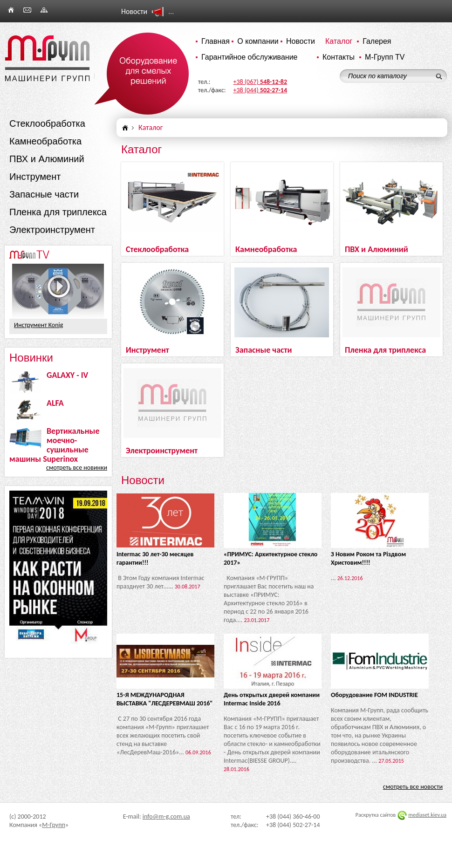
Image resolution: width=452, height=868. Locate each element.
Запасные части (44, 194)
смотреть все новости (413, 787)
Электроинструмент (52, 230)
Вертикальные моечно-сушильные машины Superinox (54, 445)
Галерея (377, 41)
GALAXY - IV (67, 375)
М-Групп (53, 825)
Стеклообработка (47, 123)
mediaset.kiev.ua (427, 815)
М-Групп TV (385, 57)
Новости (301, 41)
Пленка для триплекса (58, 212)
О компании (258, 41)
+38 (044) (260, 90)
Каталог (339, 41)
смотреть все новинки (77, 468)
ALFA (55, 403)
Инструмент (35, 177)
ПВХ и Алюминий (47, 159)
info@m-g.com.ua (166, 817)
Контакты (339, 57)
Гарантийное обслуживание (250, 57)
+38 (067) (260, 82)
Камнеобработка (45, 141)
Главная (216, 41)
